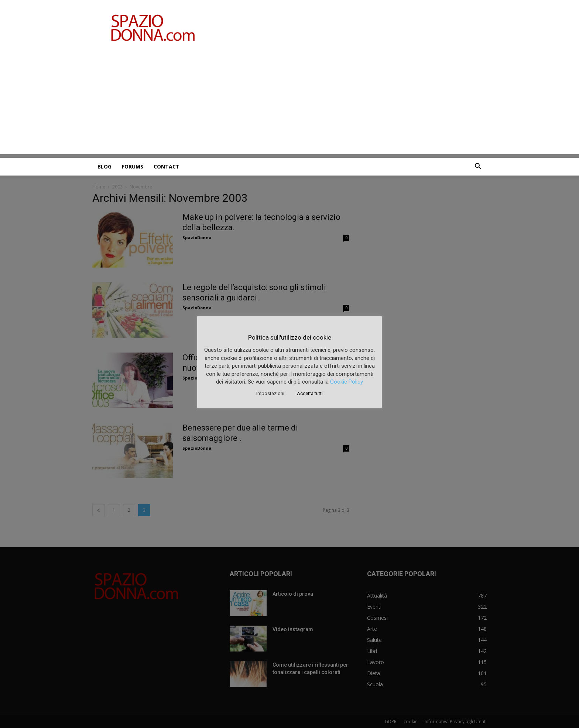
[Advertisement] (289, 102)
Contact (167, 166)
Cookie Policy (347, 382)
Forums (133, 166)
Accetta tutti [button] (310, 393)
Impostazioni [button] (270, 393)
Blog (105, 166)
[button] (478, 167)
